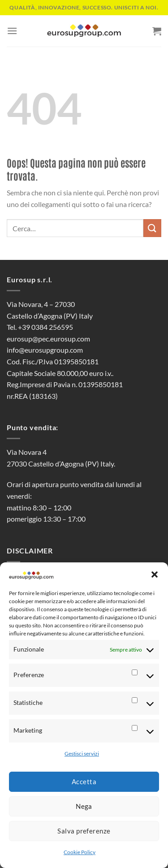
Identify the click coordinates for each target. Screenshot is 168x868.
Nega (84, 806)
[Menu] (12, 31)
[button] (155, 574)
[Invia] (152, 228)
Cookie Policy (80, 852)
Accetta (84, 782)
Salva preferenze (84, 831)
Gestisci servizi (82, 754)
